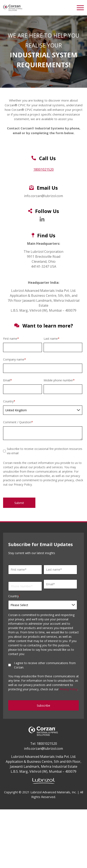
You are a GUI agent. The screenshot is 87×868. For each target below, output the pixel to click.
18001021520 (43, 169)
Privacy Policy (68, 689)
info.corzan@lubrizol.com (43, 749)
